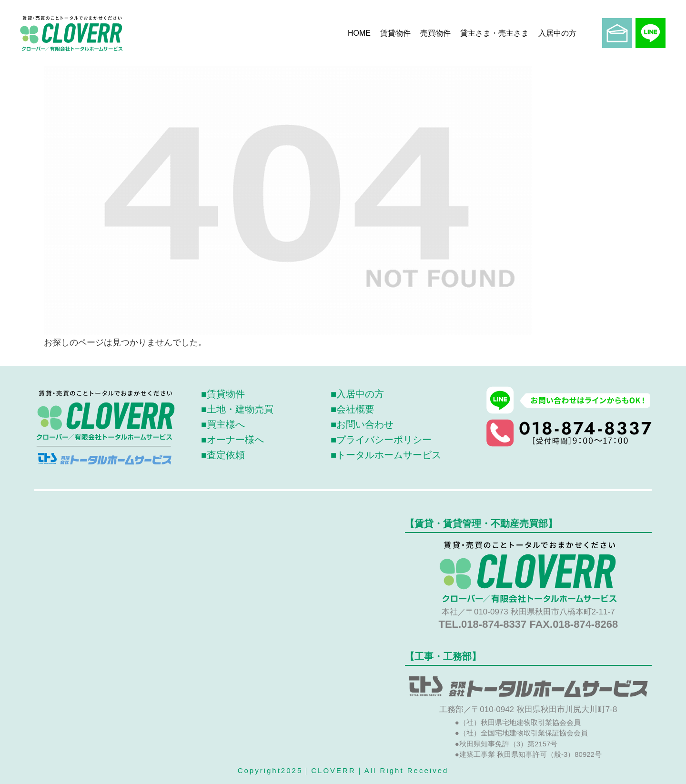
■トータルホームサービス (386, 455)
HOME (359, 33)
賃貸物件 (395, 33)
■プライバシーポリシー (381, 440)
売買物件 (435, 33)
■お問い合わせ (362, 424)
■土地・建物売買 (237, 409)
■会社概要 (353, 409)
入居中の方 (557, 33)
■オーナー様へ (232, 440)
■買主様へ (223, 424)
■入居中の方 (357, 394)
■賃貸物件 (223, 394)
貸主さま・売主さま (494, 33)
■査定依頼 (223, 455)
